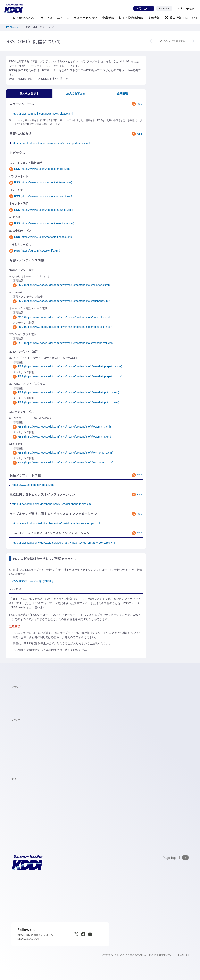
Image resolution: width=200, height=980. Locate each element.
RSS (137, 104)
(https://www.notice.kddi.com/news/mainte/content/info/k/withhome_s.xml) (63, 453)
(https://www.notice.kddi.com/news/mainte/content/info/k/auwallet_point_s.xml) (66, 392)
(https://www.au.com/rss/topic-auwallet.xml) (41, 210)
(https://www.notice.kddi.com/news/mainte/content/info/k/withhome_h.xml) (63, 462)
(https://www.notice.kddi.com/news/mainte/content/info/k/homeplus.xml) (62, 317)
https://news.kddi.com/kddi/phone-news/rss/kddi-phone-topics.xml (50, 504)
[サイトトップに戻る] (14, 8)
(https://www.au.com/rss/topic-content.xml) (41, 196)
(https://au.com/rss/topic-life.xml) (35, 251)
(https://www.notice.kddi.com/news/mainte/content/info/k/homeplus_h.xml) (63, 327)
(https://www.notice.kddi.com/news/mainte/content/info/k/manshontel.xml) (63, 343)
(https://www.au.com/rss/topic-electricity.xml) (42, 223)
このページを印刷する (172, 41)
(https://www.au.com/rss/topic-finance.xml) (41, 237)
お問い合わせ (144, 8)
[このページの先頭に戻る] (176, 858)
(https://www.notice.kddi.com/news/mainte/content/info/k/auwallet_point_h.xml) (66, 402)
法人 (194, 18)
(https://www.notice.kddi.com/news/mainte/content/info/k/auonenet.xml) (61, 301)
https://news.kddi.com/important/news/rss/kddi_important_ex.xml (50, 143)
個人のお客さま (29, 93)
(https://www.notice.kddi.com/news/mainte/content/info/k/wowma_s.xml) (62, 427)
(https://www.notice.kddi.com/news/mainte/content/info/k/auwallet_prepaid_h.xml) (67, 376)
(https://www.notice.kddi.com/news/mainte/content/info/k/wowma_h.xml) (62, 437)
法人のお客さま (76, 93)
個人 (187, 18)
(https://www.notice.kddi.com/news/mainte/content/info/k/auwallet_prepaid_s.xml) (67, 366)
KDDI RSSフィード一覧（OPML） (32, 581)
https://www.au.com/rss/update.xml (32, 485)
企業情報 (122, 93)
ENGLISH (166, 8)
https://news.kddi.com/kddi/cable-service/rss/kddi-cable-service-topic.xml (54, 523)
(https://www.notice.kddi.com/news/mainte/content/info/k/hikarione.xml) (61, 285)
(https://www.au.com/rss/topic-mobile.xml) (40, 169)
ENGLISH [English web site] (183, 955)
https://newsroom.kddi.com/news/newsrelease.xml (41, 114)
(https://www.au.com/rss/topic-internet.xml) (41, 182)
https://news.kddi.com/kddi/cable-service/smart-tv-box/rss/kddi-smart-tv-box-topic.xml (62, 543)
